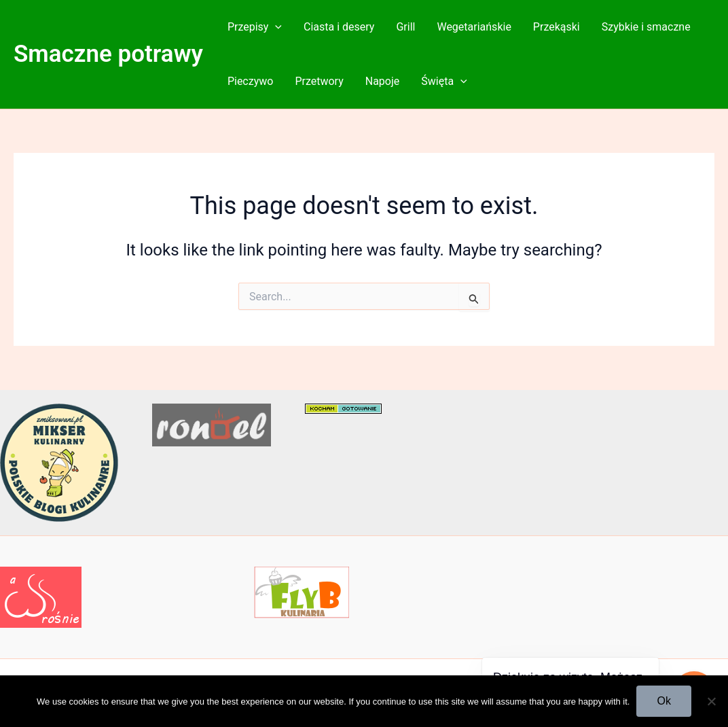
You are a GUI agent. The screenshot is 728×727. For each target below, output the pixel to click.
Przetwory (319, 81)
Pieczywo (251, 81)
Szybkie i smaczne (646, 27)
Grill (405, 27)
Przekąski (557, 27)
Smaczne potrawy (108, 54)
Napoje (383, 81)
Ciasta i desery (339, 27)
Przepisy (255, 27)
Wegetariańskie (474, 27)
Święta (444, 82)
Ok (663, 701)
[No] (711, 701)
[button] (275, 27)
